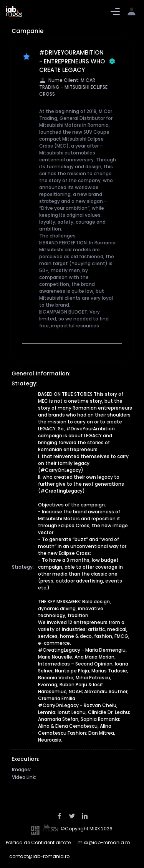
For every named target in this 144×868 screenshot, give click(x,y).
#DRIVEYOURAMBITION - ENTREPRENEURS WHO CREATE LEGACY (77, 61)
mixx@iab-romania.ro (104, 842)
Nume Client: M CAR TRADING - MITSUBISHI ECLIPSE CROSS (73, 87)
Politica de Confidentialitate (38, 842)
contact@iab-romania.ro (39, 856)
